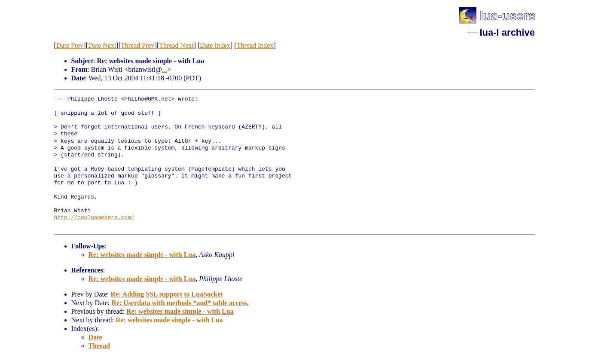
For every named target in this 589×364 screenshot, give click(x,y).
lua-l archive (507, 32)
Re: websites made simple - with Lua (142, 255)
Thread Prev (138, 45)
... (165, 69)
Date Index (215, 45)
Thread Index (255, 45)
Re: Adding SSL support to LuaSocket (166, 294)
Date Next (102, 45)
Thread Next (176, 45)
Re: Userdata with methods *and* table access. (180, 303)
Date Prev (70, 45)
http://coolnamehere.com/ (94, 218)
